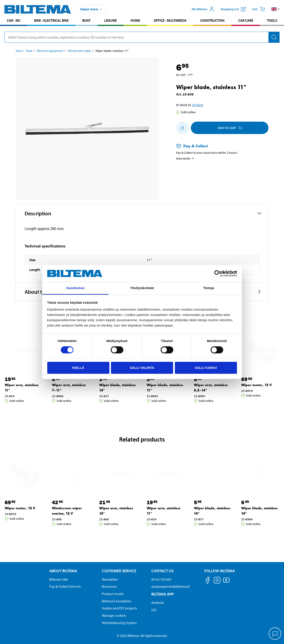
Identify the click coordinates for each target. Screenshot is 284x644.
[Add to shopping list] (182, 128)
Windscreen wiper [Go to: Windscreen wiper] (79, 51)
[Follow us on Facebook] (208, 581)
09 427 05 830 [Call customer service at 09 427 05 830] (161, 579)
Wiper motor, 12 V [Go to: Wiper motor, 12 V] (256, 385)
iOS (154, 610)
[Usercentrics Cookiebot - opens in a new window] (218, 273)
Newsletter (110, 579)
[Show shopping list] (233, 9)
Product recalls (113, 594)
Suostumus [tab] (76, 288)
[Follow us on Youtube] (226, 582)
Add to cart (230, 128)
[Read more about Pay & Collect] (218, 146)
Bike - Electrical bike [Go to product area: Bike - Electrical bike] (51, 20)
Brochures (109, 586)
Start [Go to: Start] (19, 51)
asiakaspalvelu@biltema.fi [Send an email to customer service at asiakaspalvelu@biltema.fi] (171, 586)
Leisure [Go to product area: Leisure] (110, 20)
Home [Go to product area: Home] (135, 20)
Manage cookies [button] (114, 615)
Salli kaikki (206, 368)
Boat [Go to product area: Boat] (86, 20)
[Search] (274, 37)
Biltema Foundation (117, 601)
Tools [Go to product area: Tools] (272, 20)
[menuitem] (14, 21)
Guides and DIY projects (119, 608)
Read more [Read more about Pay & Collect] (185, 158)
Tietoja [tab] (209, 288)
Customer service (119, 571)
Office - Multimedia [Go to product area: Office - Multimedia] (170, 20)
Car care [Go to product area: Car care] (246, 20)
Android (157, 603)
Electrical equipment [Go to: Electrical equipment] (50, 51)
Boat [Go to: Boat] (29, 51)
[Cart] (258, 9)
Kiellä (78, 368)
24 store (197, 105)
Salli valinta (142, 368)
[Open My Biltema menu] (203, 9)
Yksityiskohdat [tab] (142, 288)
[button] (275, 9)
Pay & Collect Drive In (65, 586)
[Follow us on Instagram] (217, 581)
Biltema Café (59, 579)
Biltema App (163, 594)
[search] (142, 37)
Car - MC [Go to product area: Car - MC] (14, 20)
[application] (275, 634)
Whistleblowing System (119, 623)
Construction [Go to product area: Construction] (212, 20)
